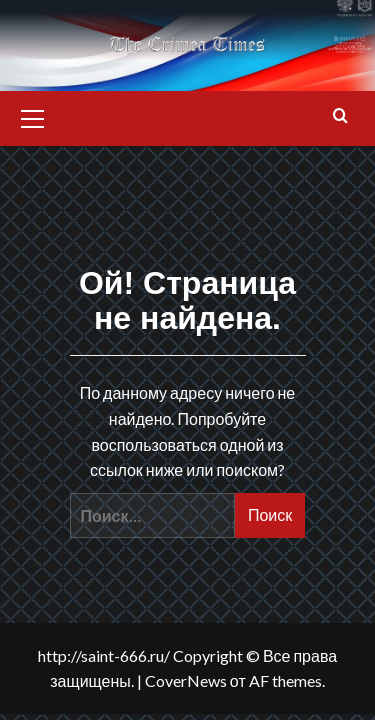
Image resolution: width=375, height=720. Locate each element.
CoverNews (186, 680)
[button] (33, 116)
